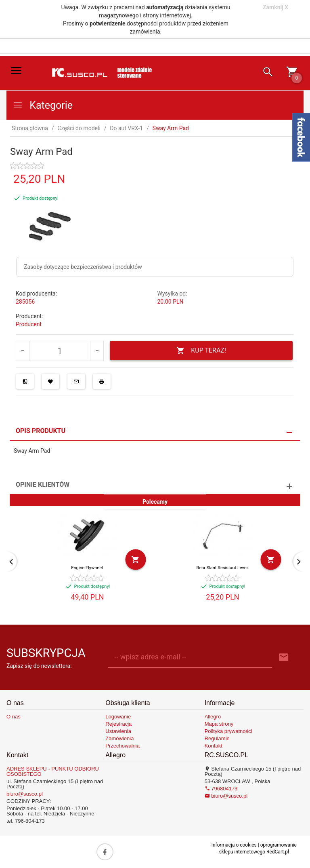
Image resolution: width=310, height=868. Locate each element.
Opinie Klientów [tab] (43, 485)
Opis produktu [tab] (41, 431)
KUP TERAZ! (201, 351)
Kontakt (214, 746)
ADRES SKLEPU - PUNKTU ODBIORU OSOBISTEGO (53, 771)
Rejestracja (118, 724)
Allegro (213, 717)
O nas (14, 717)
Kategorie (43, 105)
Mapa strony (219, 724)
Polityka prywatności (228, 731)
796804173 (221, 789)
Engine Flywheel (87, 568)
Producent (29, 324)
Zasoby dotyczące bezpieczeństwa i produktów (83, 267)
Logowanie (118, 717)
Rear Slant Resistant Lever (222, 568)
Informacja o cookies (234, 845)
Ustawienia (118, 731)
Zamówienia (119, 738)
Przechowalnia (123, 746)
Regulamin (217, 738)
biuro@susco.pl (25, 794)
